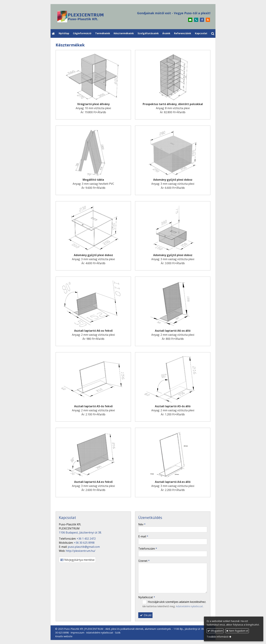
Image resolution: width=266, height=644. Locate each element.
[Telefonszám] (196, 20)
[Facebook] (202, 20)
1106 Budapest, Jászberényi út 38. (80, 532)
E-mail (143, 536)
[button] (213, 33)
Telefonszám (148, 549)
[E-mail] (190, 20)
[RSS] (208, 20)
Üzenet (144, 561)
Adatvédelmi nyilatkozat (189, 606)
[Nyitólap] (94, 17)
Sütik (118, 633)
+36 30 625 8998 (84, 543)
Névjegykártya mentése (77, 560)
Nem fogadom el (237, 631)
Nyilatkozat (147, 597)
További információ (218, 637)
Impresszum (77, 633)
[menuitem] (64, 33)
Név (142, 524)
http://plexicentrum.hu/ (81, 551)
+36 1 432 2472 (86, 539)
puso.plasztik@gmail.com (84, 547)
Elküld (145, 615)
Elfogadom (215, 631)
